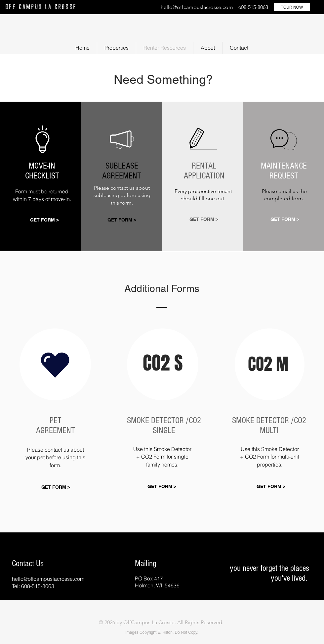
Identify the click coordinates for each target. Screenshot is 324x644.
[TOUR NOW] (292, 7)
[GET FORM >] (44, 220)
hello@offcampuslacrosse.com (197, 7)
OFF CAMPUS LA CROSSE (41, 7)
